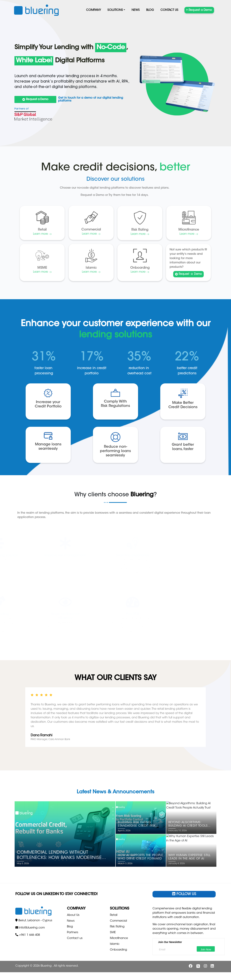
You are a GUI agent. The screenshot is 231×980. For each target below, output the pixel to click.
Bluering (47, 974)
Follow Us (184, 894)
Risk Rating (117, 927)
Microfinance (119, 938)
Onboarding (118, 950)
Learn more (91, 272)
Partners (73, 932)
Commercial (118, 921)
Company (93, 10)
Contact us (169, 10)
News (136, 10)
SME (113, 932)
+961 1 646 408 (30, 962)
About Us (73, 915)
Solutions (115, 10)
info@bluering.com (32, 955)
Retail (114, 915)
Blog (150, 10)
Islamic (115, 944)
